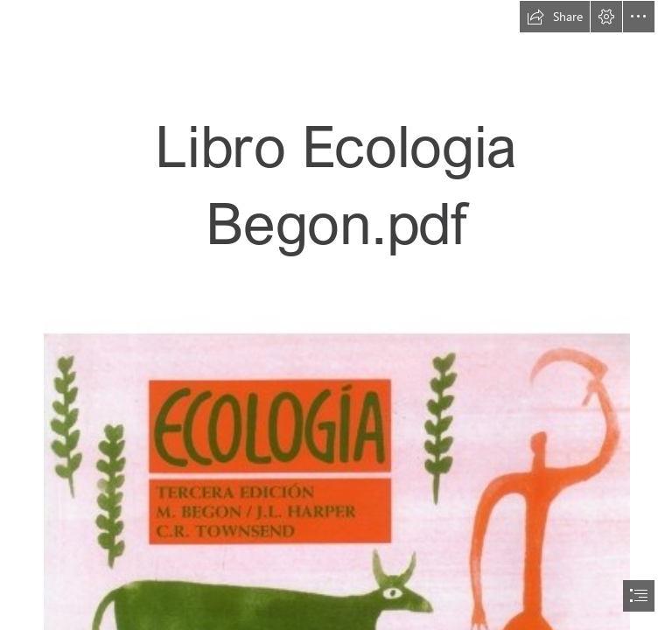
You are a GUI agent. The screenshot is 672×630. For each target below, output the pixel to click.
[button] (555, 17)
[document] (336, 315)
